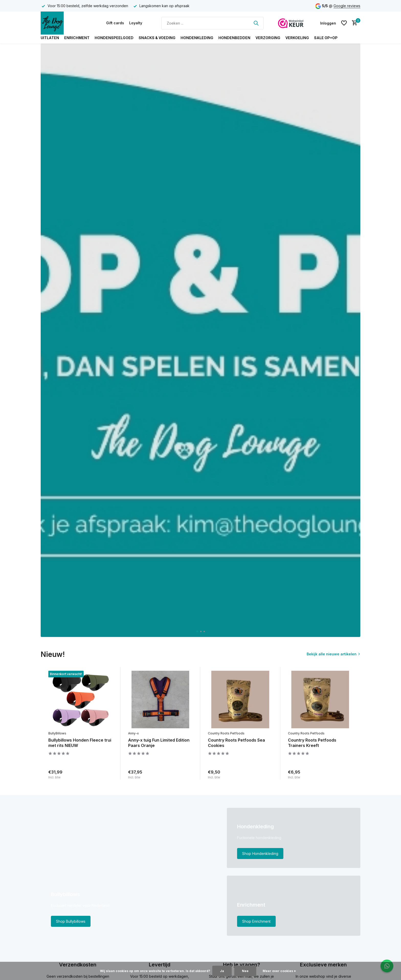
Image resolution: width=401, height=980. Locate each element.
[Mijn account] (328, 23)
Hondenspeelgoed (114, 38)
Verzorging (268, 38)
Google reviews (347, 6)
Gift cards (115, 23)
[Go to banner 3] (294, 906)
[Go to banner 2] (294, 838)
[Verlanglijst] (344, 23)
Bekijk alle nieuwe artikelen (332, 654)
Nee (245, 971)
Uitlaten (50, 38)
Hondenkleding (197, 38)
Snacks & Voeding (157, 38)
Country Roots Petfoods (226, 733)
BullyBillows (57, 733)
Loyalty (136, 23)
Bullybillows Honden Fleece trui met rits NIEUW (80, 743)
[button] (197, 631)
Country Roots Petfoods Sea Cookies (236, 743)
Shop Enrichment (256, 921)
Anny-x (133, 733)
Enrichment (77, 38)
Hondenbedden (234, 38)
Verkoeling (297, 38)
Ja (222, 971)
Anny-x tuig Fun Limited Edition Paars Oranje (159, 743)
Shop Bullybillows (71, 921)
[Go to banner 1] (130, 872)
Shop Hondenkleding (260, 854)
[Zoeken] (213, 23)
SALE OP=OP (326, 38)
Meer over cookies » (279, 971)
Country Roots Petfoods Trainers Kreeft (312, 743)
